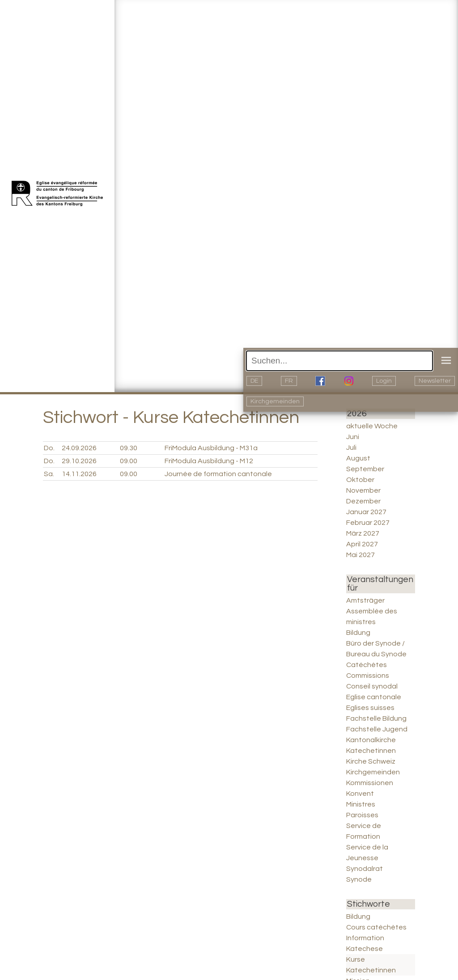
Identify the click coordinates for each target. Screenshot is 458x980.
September (365, 469)
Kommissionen (370, 783)
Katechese (365, 949)
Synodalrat (365, 869)
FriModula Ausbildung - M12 (209, 461)
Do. (49, 448)
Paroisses (362, 815)
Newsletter (435, 381)
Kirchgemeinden (275, 401)
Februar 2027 (368, 523)
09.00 (129, 461)
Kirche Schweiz (371, 761)
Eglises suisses (370, 708)
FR (289, 381)
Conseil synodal (372, 686)
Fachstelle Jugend (377, 729)
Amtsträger (365, 600)
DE (254, 381)
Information (365, 938)
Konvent (360, 794)
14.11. (79, 474)
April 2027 (362, 544)
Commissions (368, 676)
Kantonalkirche (371, 740)
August (358, 458)
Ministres (361, 804)
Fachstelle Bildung (376, 718)
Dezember (363, 501)
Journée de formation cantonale (218, 474)
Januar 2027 (366, 512)
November (363, 490)
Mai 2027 (360, 555)
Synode (359, 879)
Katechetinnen (371, 751)
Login (384, 381)
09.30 (129, 448)
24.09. (79, 448)
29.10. (79, 461)
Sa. (49, 474)
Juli (351, 448)
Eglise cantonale (374, 697)
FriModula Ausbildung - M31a (211, 448)
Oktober (360, 480)
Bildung (358, 633)
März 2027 (363, 533)
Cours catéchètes (376, 927)
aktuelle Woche (372, 426)
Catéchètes (367, 665)
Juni (353, 437)
